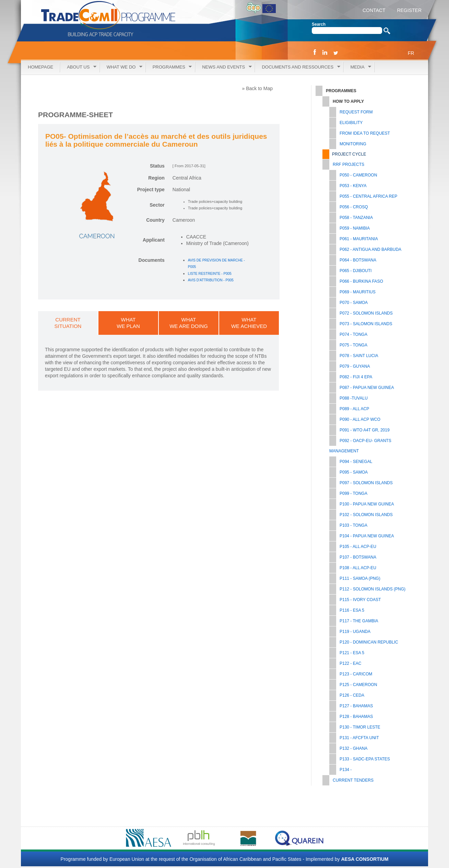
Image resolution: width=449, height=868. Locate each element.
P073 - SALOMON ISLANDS (366, 324)
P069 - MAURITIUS (358, 292)
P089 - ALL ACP (354, 409)
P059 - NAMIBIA (355, 228)
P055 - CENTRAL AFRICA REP (368, 196)
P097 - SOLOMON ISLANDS (366, 483)
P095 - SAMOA (354, 472)
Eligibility (351, 123)
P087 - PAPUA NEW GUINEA (367, 388)
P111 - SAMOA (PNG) (360, 578)
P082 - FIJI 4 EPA (356, 377)
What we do (121, 67)
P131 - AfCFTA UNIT (359, 738)
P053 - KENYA (353, 186)
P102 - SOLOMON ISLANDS (366, 515)
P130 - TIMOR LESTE (360, 727)
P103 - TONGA (353, 525)
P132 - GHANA (353, 748)
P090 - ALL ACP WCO (360, 419)
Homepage (40, 67)
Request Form (356, 112)
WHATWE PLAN (128, 323)
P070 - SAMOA (354, 303)
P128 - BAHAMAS (356, 717)
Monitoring (353, 144)
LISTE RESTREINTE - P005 (210, 274)
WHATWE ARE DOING (189, 323)
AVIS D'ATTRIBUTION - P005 (211, 280)
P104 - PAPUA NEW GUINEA (367, 536)
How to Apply (348, 101)
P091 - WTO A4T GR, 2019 (365, 430)
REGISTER (409, 10)
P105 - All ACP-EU (358, 547)
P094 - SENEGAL (356, 462)
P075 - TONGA (353, 345)
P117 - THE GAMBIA (359, 621)
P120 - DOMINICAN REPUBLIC (369, 642)
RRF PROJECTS (348, 164)
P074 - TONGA (353, 334)
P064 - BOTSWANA (358, 260)
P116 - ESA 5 (352, 610)
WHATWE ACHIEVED (249, 323)
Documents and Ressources (297, 67)
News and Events (223, 67)
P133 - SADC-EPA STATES (365, 759)
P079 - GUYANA (355, 366)
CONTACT (374, 10)
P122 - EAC (350, 663)
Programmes (169, 67)
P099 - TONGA (353, 493)
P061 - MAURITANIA (359, 239)
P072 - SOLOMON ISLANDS (366, 313)
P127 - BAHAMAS (356, 706)
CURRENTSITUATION (68, 323)
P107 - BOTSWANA (358, 557)
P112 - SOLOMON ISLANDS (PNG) (373, 589)
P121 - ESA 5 (352, 653)
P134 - (346, 770)
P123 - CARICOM (356, 674)
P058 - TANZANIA (356, 218)
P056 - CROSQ (354, 207)
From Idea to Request (365, 133)
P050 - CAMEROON (358, 175)
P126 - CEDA (352, 695)
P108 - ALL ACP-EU (358, 568)
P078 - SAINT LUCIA (359, 356)
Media (357, 67)
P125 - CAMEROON (358, 685)
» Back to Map (258, 88)
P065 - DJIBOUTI (356, 271)
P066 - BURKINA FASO (361, 281)
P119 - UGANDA (355, 632)
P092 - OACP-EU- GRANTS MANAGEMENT (360, 446)
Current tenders (353, 780)
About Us (78, 67)
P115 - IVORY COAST (360, 600)
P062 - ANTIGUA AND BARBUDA (370, 249)
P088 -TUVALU (354, 398)
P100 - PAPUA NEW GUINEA (367, 504)
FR (411, 53)
